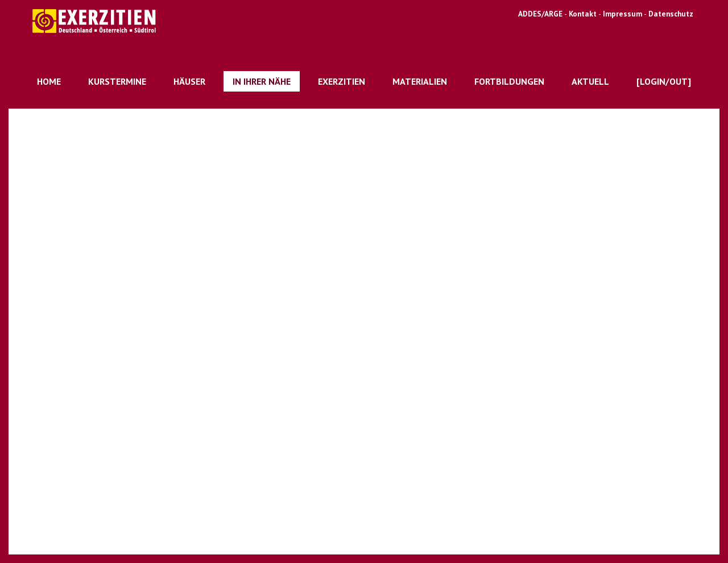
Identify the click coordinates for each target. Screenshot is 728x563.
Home (49, 81)
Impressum (622, 14)
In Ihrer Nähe (262, 81)
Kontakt (584, 14)
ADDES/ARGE (540, 14)
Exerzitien (342, 81)
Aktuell (590, 81)
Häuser (189, 81)
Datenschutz (671, 14)
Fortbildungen (509, 81)
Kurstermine (117, 81)
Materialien (420, 81)
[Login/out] (664, 81)
